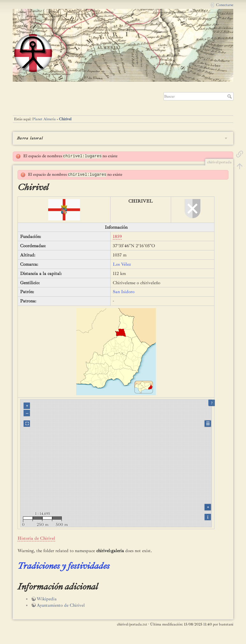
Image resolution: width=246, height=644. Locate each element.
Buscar (230, 96)
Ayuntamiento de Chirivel (61, 605)
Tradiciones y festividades (64, 566)
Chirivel (65, 119)
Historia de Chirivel (36, 538)
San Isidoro (124, 292)
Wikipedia (47, 599)
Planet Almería (44, 119)
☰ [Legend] (208, 424)
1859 (117, 237)
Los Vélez (122, 264)
